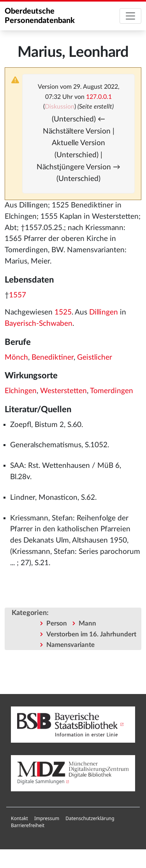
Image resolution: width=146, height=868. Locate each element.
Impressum (47, 818)
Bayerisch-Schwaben (39, 324)
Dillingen (104, 312)
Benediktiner (53, 358)
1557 (18, 295)
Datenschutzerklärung (90, 818)
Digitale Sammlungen (41, 781)
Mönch (16, 358)
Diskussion (60, 107)
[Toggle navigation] (130, 16)
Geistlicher (95, 358)
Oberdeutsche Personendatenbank (40, 16)
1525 (63, 312)
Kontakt (19, 818)
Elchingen (21, 391)
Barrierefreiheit (28, 825)
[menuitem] (19, 819)
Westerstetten (63, 391)
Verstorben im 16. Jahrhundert (91, 634)
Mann (87, 623)
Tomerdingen (112, 391)
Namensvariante (70, 645)
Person (57, 623)
